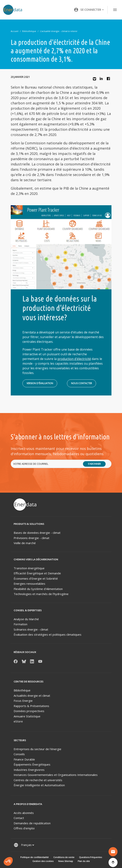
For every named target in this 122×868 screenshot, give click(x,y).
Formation (20, 624)
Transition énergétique (29, 568)
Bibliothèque (29, 31)
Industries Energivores (29, 770)
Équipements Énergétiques (32, 764)
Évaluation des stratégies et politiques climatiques (48, 634)
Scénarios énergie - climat (31, 629)
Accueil (15, 31)
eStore (18, 721)
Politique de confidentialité (34, 857)
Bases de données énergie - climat (37, 533)
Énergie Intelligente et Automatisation (39, 785)
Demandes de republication (32, 823)
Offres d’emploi (24, 828)
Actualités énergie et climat (32, 696)
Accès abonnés (24, 813)
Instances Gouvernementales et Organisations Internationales (56, 775)
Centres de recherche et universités (38, 780)
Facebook (109, 80)
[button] (89, 10)
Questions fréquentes (90, 857)
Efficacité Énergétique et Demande (37, 573)
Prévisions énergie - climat (32, 538)
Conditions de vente (64, 857)
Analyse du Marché (26, 619)
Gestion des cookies (43, 861)
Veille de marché (25, 543)
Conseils (19, 754)
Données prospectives (29, 711)
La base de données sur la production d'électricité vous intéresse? (60, 308)
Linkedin (102, 80)
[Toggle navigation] (115, 10)
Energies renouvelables (29, 584)
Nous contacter (81, 383)
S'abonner (94, 464)
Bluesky (95, 80)
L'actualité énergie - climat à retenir (59, 31)
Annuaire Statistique (27, 716)
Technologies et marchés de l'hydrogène (41, 594)
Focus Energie (23, 701)
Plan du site (84, 861)
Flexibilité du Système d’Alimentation (38, 589)
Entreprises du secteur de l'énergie (37, 749)
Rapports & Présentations (31, 706)
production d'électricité (74, 359)
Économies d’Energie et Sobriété (36, 578)
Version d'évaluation (40, 383)
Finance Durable (24, 759)
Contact (19, 818)
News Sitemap (66, 861)
